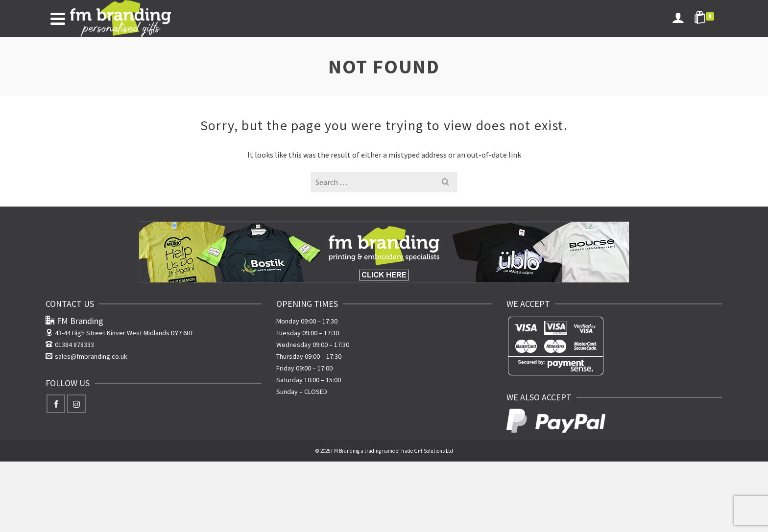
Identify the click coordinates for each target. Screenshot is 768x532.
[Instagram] (76, 404)
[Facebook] (56, 404)
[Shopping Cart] (706, 19)
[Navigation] (58, 19)
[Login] (678, 19)
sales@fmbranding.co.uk (86, 356)
